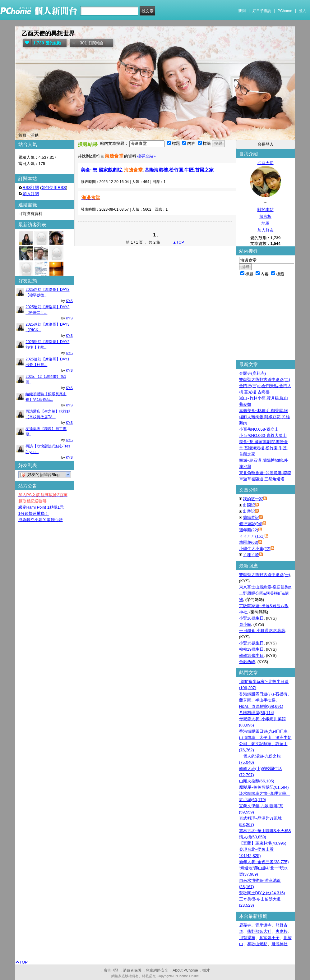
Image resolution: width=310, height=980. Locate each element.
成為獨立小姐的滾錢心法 (41, 520)
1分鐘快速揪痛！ (34, 513)
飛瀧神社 (280, 944)
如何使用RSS (54, 188)
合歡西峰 (247, 662)
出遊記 (249, 511)
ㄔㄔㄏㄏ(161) (252, 536)
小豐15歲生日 (251, 643)
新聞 (242, 11)
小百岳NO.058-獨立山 (259, 429)
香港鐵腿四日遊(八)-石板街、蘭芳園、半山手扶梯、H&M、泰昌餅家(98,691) (265, 700)
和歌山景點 (257, 944)
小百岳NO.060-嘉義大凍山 (263, 435)
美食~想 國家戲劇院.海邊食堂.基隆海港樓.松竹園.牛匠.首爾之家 (264, 448)
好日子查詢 (262, 11)
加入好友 (266, 230)
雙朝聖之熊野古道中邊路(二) (265, 380)
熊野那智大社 (259, 931)
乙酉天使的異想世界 (48, 33)
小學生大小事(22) (255, 549)
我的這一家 (253, 499)
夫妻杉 (282, 931)
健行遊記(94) (251, 524)
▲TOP (178, 242)
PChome (285, 11)
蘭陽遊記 (251, 517)
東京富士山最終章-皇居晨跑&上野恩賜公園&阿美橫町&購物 (265, 593)
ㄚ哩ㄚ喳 (251, 555)
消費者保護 (132, 970)
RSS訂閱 (31, 188)
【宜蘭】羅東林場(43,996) (263, 843)
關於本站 (266, 210)
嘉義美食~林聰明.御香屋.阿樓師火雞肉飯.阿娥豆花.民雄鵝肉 (264, 417)
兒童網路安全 (157, 970)
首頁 (22, 135)
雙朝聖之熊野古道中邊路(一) (265, 575)
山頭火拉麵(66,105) (257, 781)
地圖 (266, 223)
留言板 (265, 216)
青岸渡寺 (263, 925)
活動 (35, 135)
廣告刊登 (111, 970)
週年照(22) (249, 530)
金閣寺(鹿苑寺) (253, 373)
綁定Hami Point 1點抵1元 (41, 507)
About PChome (185, 970)
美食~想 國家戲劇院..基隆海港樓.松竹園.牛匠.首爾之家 (147, 170)
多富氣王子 (269, 938)
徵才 (206, 970)
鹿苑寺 (245, 925)
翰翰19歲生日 (251, 649)
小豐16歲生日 (251, 618)
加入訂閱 (31, 194)
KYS (69, 301)
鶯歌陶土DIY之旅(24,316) (262, 893)
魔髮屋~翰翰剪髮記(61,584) (264, 787)
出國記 (249, 505)
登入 (303, 11)
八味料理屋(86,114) (257, 713)
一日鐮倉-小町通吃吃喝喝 (262, 631)
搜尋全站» (146, 156)
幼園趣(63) (249, 542)
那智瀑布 (247, 938)
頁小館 (245, 624)
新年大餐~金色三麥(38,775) (264, 862)
